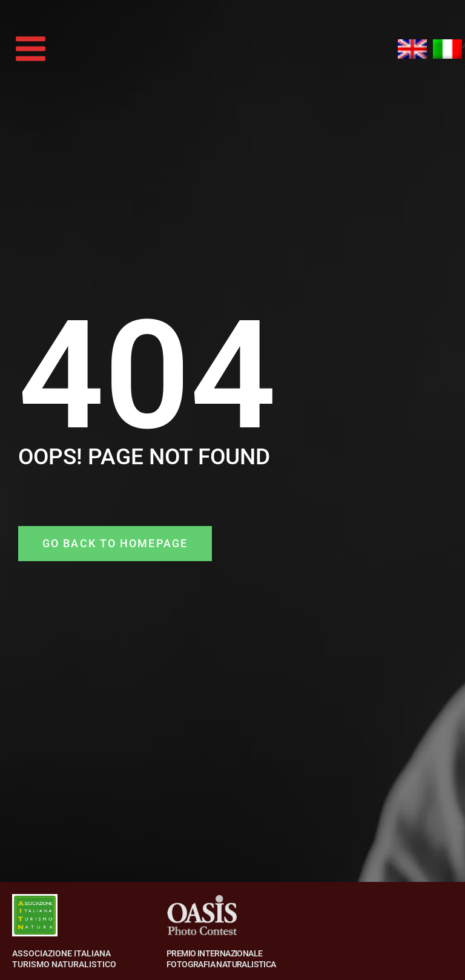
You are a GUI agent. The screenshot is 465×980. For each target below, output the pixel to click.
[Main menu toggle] (31, 49)
